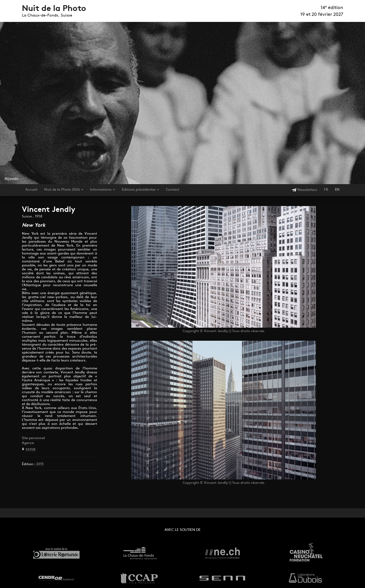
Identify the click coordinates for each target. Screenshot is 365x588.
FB (326, 190)
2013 (39, 464)
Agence (28, 443)
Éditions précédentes (140, 190)
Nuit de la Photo (54, 9)
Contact (173, 190)
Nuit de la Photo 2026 (64, 190)
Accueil (31, 190)
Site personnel (33, 438)
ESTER (31, 450)
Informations (102, 190)
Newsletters (304, 190)
